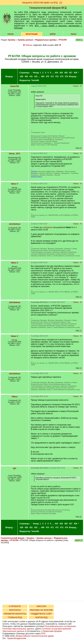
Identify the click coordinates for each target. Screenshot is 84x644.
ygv (15, 468)
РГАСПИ (63, 40)
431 (31, 77)
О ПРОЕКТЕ (15, 606)
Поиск (73, 34)
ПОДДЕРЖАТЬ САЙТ (41, 614)
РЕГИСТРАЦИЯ (32, 34)
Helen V (15, 184)
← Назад (35, 73)
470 (47, 77)
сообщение (47, 227)
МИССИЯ (41, 606)
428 (75, 73)
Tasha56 (35, 80)
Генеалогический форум (13, 538)
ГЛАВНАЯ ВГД (15, 617)
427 (71, 73)
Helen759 (15, 86)
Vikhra (15, 397)
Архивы (12, 40)
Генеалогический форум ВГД (48, 8)
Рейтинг (29, 45)
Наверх (76, 86)
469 (43, 77)
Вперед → (10, 77)
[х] (61, 3)
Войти (53, 34)
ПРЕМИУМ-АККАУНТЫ (15, 614)
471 (52, 77)
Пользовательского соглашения (60, 626)
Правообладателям (17, 638)
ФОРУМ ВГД (41, 617)
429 (22, 77)
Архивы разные (25, 40)
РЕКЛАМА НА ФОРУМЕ (41, 610)
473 (62, 77)
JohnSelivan (15, 224)
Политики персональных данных (18, 629)
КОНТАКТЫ (15, 610)
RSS (43, 633)
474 (66, 77)
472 (57, 77)
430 (26, 77)
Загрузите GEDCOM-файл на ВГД (40, 3)
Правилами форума (52, 631)
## (81, 86)
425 (61, 73)
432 (36, 77)
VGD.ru (10, 34)
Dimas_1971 (15, 154)
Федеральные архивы (46, 40)
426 (66, 73)
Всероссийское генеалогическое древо (35, 636)
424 (56, 73)
